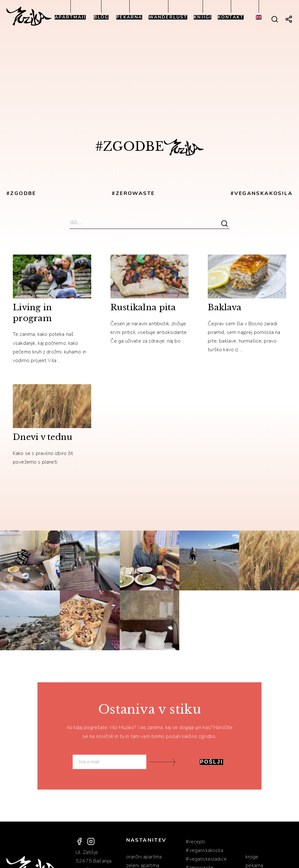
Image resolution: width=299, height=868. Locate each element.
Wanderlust (168, 17)
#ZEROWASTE (133, 193)
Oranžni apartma (144, 857)
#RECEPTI (195, 842)
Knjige (252, 857)
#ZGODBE (21, 193)
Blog (101, 17)
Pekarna (129, 17)
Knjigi (202, 17)
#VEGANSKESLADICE (206, 859)
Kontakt (231, 17)
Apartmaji (70, 17)
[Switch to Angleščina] (259, 17)
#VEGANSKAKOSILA (262, 193)
